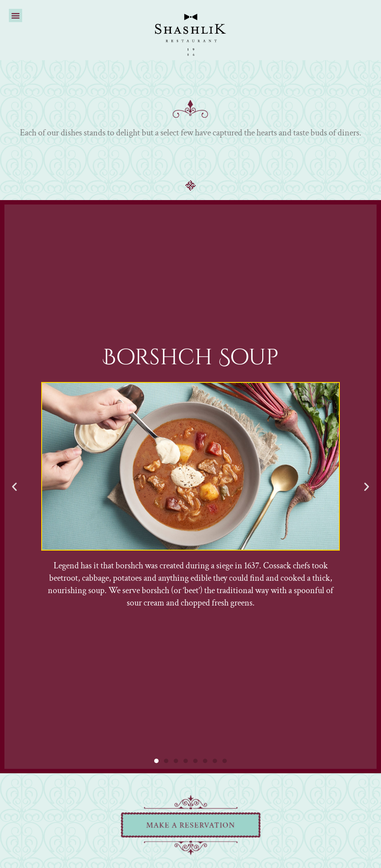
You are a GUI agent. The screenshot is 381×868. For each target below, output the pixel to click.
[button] (16, 15)
